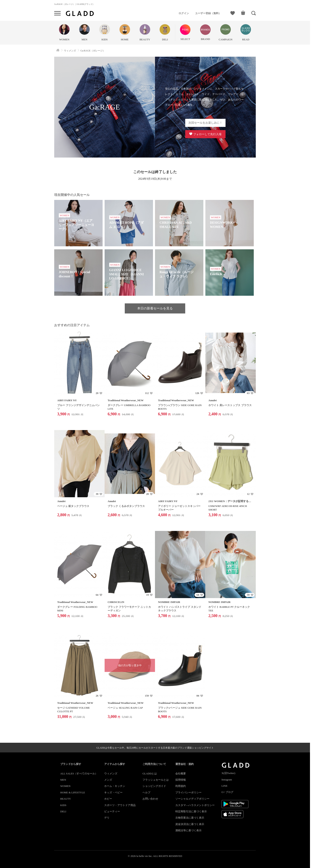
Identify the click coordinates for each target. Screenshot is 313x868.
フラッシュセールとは (156, 780)
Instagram (227, 780)
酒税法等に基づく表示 (188, 830)
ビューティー (112, 811)
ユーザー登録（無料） (208, 13)
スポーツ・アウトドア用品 (120, 805)
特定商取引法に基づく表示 (191, 811)
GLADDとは (150, 773)
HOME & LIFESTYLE (73, 792)
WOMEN (65, 786)
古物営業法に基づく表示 (190, 818)
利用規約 (181, 786)
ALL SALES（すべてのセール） (79, 773)
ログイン (184, 13)
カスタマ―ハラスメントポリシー (195, 805)
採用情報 (181, 780)
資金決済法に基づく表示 (190, 824)
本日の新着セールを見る (155, 308)
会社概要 (181, 773)
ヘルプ (146, 792)
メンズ (108, 780)
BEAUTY (66, 799)
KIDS (63, 805)
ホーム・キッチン (115, 786)
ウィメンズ (111, 773)
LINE (225, 786)
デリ (107, 818)
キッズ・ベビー (113, 792)
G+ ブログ (227, 792)
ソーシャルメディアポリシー (192, 799)
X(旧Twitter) (228, 773)
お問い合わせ (150, 799)
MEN (63, 780)
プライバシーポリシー (188, 792)
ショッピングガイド (154, 786)
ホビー (108, 799)
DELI (63, 811)
